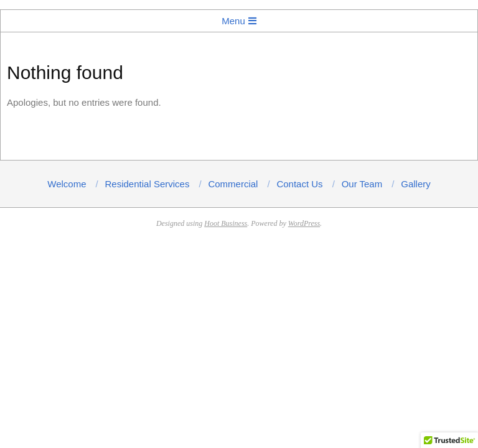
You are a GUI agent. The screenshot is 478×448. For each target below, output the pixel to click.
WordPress (304, 223)
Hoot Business (226, 223)
